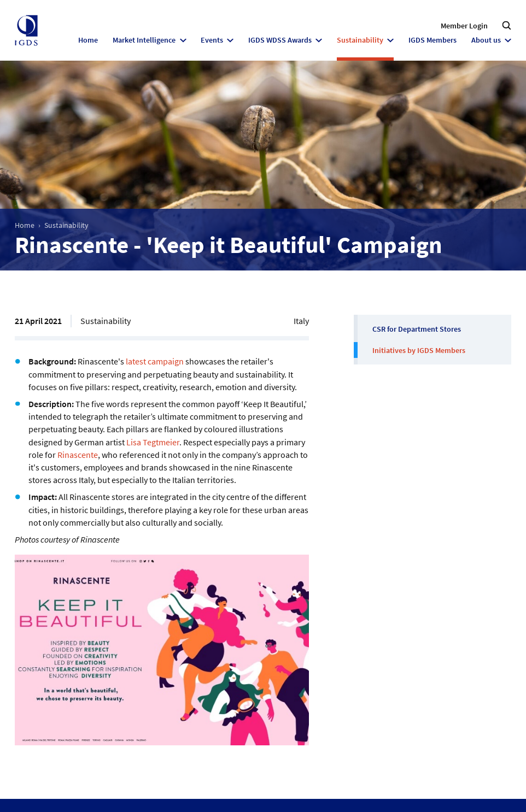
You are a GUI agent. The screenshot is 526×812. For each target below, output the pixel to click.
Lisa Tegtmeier (153, 442)
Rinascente (78, 455)
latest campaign (155, 361)
